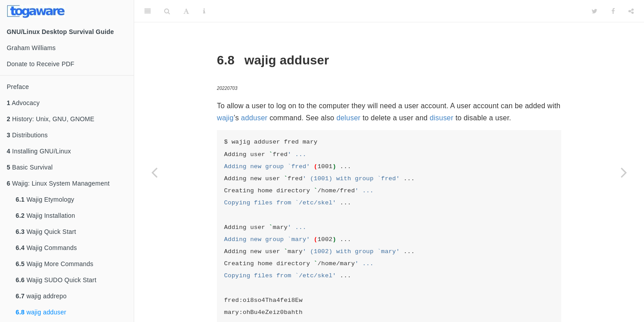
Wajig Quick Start (46, 232)
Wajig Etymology (45, 199)
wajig (225, 118)
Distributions (27, 135)
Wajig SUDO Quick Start (56, 280)
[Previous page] (154, 172)
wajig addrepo (41, 296)
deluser (348, 118)
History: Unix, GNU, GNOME (51, 119)
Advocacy (23, 103)
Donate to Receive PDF (40, 64)
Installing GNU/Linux (39, 151)
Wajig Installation (45, 216)
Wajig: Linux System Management (58, 183)
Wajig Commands (46, 248)
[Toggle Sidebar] (148, 11)
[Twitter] (595, 11)
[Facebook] (613, 11)
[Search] (167, 11)
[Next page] (624, 172)
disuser (442, 118)
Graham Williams (31, 48)
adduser (254, 118)
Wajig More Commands (55, 264)
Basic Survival (30, 167)
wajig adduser (41, 312)
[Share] (631, 11)
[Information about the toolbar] (204, 11)
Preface (18, 87)
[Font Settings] (186, 11)
